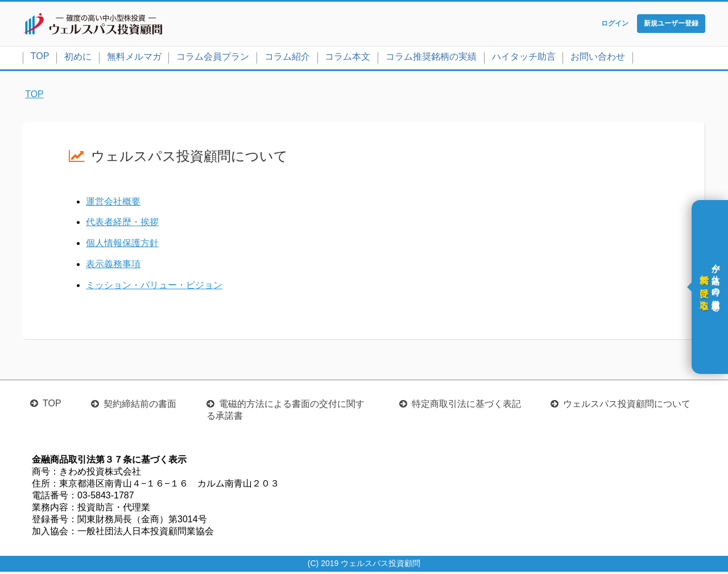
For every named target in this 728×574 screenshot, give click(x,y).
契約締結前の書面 (140, 406)
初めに (78, 59)
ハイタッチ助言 (524, 59)
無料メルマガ (134, 59)
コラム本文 (348, 59)
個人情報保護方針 (122, 246)
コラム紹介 (287, 59)
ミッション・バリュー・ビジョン (154, 287)
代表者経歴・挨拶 (122, 225)
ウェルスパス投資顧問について (627, 406)
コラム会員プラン (213, 59)
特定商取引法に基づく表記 (466, 406)
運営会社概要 (113, 204)
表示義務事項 (113, 266)
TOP (40, 58)
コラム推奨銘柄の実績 (431, 59)
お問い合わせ (598, 59)
